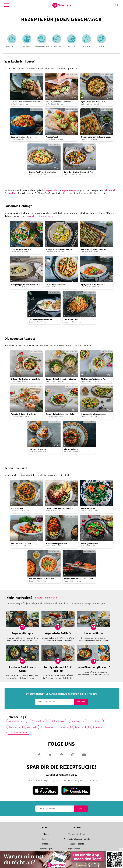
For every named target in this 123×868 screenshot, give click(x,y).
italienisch (15, 727)
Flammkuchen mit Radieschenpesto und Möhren (96, 137)
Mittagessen (78, 721)
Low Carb (98, 727)
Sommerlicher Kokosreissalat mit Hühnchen (60, 379)
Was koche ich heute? (77, 834)
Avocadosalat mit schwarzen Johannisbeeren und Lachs (93, 414)
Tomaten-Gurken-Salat (21, 544)
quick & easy (58, 721)
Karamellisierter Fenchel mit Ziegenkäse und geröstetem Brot (42, 320)
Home (46, 834)
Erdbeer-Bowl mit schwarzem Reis (25, 379)
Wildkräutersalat (88, 509)
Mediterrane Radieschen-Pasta (94, 379)
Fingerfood (81, 727)
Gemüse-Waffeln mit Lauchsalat (42, 172)
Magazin (46, 844)
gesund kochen (17, 721)
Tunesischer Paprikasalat (57, 544)
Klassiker (49, 727)
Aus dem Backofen (18, 733)
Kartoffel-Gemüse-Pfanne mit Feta (79, 172)
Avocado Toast (52, 137)
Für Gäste (96, 721)
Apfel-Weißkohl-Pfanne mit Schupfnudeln (93, 102)
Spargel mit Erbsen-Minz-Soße (59, 249)
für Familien (38, 721)
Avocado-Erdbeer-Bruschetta (23, 414)
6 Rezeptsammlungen (46, 598)
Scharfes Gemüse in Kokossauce (24, 137)
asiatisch (32, 727)
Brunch (64, 727)
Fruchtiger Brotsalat (90, 544)
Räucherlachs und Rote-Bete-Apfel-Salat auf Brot (79, 579)
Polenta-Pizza (17, 509)
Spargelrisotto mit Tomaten (93, 285)
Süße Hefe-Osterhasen (38, 449)
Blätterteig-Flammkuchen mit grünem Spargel (94, 250)
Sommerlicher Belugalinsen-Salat (60, 414)
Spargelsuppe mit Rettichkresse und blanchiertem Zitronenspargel (26, 285)
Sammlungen (46, 849)
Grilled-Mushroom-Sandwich (58, 102)
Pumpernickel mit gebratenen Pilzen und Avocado (26, 102)
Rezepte (46, 839)
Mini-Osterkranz (71, 449)
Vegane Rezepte (77, 844)
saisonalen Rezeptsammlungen (38, 216)
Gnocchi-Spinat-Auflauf (21, 249)
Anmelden (81, 702)
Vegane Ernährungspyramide (77, 839)
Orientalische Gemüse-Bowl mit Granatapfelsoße (59, 509)
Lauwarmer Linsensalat (56, 285)
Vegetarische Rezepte (77, 849)
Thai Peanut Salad (71, 320)
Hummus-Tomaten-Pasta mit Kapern (41, 579)
